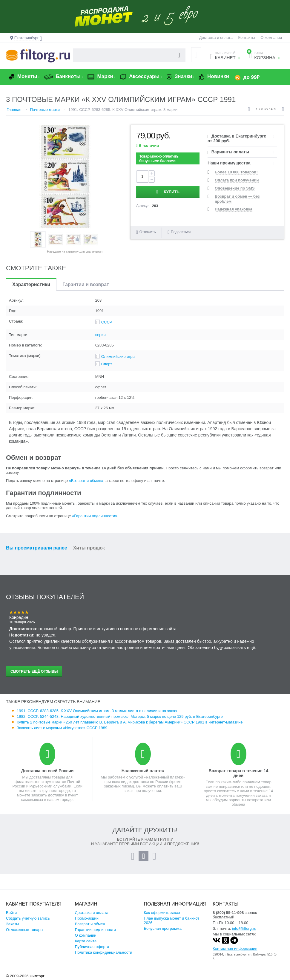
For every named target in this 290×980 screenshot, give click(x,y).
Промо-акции (87, 918)
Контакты (247, 38)
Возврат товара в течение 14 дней (238, 773)
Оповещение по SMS (235, 188)
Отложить (148, 232)
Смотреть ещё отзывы (34, 671)
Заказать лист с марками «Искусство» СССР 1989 (62, 728)
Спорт (107, 364)
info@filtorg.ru (244, 928)
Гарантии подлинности (95, 930)
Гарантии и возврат (86, 284)
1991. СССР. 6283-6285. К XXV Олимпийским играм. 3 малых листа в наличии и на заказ (97, 711)
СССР (107, 322)
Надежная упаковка (234, 209)
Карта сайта (86, 941)
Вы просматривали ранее (37, 548)
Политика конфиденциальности (104, 952)
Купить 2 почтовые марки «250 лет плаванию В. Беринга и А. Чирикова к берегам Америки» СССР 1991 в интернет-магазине (130, 722)
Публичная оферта (92, 947)
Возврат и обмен (90, 924)
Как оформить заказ (162, 913)
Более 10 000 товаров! (236, 172)
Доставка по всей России (47, 771)
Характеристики (31, 284)
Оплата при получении (237, 180)
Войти (11, 913)
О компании (271, 38)
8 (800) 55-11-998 (228, 913)
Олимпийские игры (118, 357)
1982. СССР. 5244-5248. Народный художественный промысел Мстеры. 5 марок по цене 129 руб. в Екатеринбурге (120, 716)
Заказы (12, 924)
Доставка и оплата (216, 38)
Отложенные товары (25, 930)
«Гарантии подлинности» (95, 516)
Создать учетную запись (28, 918)
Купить (172, 192)
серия (100, 335)
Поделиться (179, 232)
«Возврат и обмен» (86, 481)
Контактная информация (235, 948)
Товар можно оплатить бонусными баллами (159, 158)
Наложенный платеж (143, 771)
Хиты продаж (89, 548)
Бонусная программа (163, 928)
